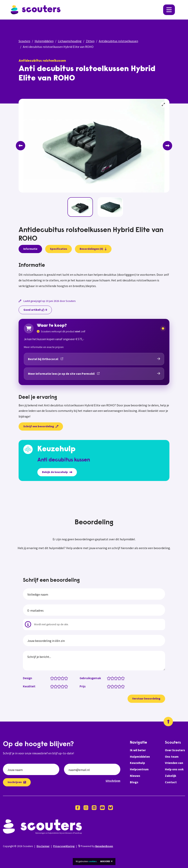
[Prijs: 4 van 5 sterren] (120, 686)
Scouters (24, 41)
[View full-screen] (164, 105)
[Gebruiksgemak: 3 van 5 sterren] (117, 678)
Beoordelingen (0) (93, 249)
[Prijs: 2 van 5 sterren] (113, 686)
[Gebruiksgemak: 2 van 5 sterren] (113, 678)
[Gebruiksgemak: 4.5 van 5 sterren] (122, 678)
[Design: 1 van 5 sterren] (53, 678)
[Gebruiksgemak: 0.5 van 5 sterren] (108, 678)
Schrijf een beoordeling (41, 426)
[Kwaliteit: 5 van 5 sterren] (67, 686)
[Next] (167, 146)
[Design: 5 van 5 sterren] (67, 678)
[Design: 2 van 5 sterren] (56, 678)
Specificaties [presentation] (58, 249)
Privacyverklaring (64, 846)
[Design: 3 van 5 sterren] (60, 678)
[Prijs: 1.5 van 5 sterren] (111, 686)
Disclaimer (43, 846)
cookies (93, 861)
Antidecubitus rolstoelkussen (118, 41)
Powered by (96, 846)
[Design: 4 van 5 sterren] (63, 678)
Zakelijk (171, 776)
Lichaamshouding (70, 41)
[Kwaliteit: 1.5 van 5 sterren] (55, 686)
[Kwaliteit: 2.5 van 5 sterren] (58, 686)
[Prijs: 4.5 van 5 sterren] (122, 686)
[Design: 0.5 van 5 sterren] (51, 678)
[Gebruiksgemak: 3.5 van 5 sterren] (118, 678)
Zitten (90, 41)
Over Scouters (175, 750)
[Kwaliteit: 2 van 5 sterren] (56, 686)
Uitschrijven (113, 781)
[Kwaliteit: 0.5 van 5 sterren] (51, 686)
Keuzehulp (137, 763)
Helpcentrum (139, 769)
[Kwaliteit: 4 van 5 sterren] (63, 686)
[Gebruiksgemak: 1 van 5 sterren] (110, 678)
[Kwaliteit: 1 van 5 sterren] (53, 686)
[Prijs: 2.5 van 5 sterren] (115, 686)
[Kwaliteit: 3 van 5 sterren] (60, 686)
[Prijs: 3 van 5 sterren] (117, 686)
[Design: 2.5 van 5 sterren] (58, 678)
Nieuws (135, 776)
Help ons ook (174, 769)
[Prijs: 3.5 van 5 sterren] (118, 686)
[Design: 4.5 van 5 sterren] (65, 678)
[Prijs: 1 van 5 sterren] (110, 686)
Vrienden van (174, 763)
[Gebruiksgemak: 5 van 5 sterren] (124, 678)
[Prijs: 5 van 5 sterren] (124, 686)
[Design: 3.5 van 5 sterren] (62, 678)
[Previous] (21, 146)
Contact (171, 782)
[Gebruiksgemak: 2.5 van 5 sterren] (115, 678)
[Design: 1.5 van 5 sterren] (55, 678)
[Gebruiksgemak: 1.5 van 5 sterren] (111, 678)
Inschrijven (17, 782)
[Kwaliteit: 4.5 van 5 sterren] (65, 686)
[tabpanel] (94, 276)
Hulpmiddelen (44, 41)
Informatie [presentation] (30, 249)
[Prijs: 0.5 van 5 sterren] (108, 686)
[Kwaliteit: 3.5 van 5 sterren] (62, 686)
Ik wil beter (138, 750)
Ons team (172, 756)
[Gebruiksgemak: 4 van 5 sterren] (120, 678)
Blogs (134, 782)
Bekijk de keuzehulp (57, 472)
